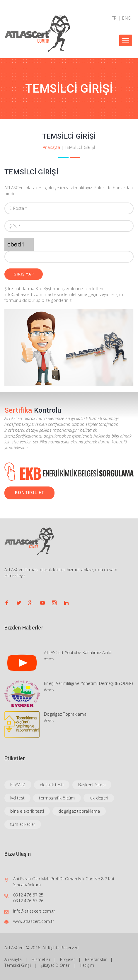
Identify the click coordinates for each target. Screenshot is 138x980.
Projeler (68, 959)
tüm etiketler (23, 824)
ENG (126, 18)
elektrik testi (52, 785)
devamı (49, 659)
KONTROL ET (30, 493)
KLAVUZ (18, 785)
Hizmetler (41, 959)
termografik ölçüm (57, 798)
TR (114, 18)
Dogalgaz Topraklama (65, 714)
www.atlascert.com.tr (34, 921)
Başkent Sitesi (92, 785)
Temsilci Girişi (18, 965)
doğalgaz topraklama (79, 811)
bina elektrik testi (27, 811)
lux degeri (99, 798)
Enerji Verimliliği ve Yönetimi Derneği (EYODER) (88, 683)
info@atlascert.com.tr (34, 911)
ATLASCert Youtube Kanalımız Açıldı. (79, 653)
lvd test (17, 798)
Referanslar (96, 959)
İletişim (87, 965)
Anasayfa (51, 147)
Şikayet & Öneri (55, 965)
